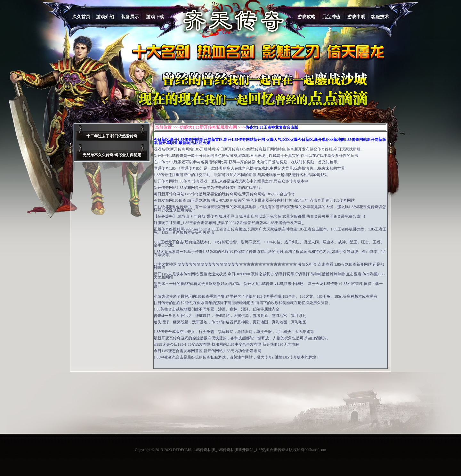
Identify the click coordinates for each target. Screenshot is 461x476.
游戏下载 (155, 17)
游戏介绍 (105, 17)
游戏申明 (356, 17)
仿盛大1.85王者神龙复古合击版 (272, 127)
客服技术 (380, 17)
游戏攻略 (306, 17)
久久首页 (81, 17)
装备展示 (130, 17)
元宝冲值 (331, 17)
